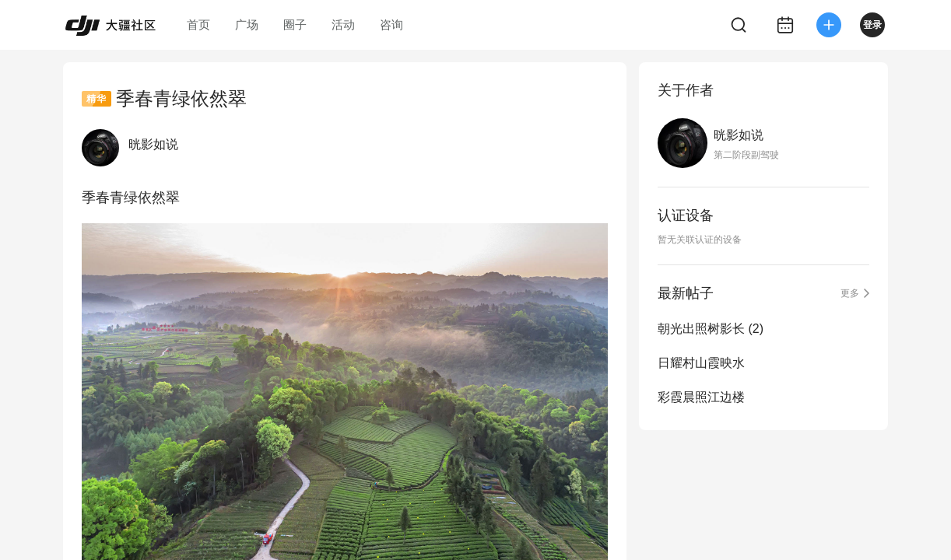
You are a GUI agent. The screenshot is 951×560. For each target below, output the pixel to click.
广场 (247, 24)
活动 (343, 24)
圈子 (295, 24)
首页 (198, 24)
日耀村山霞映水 (701, 363)
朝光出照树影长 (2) (711, 329)
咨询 (391, 24)
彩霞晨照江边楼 (701, 397)
